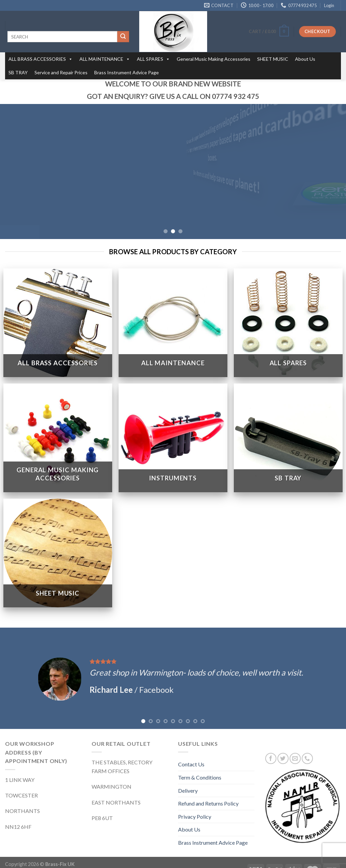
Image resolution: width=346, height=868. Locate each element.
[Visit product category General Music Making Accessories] (58, 424)
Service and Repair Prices (61, 72)
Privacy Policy (195, 802)
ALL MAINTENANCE (105, 59)
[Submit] (123, 37)
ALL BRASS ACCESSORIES (41, 59)
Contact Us (191, 750)
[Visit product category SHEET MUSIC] (58, 539)
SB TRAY (18, 72)
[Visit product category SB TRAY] (288, 424)
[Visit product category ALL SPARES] (288, 309)
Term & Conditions (200, 763)
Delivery (188, 776)
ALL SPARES (153, 59)
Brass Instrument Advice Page (127, 72)
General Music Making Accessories (214, 59)
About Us (305, 59)
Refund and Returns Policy (208, 789)
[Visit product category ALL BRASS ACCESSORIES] (58, 309)
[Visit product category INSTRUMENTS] (173, 424)
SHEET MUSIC (273, 59)
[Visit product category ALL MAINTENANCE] (173, 309)
